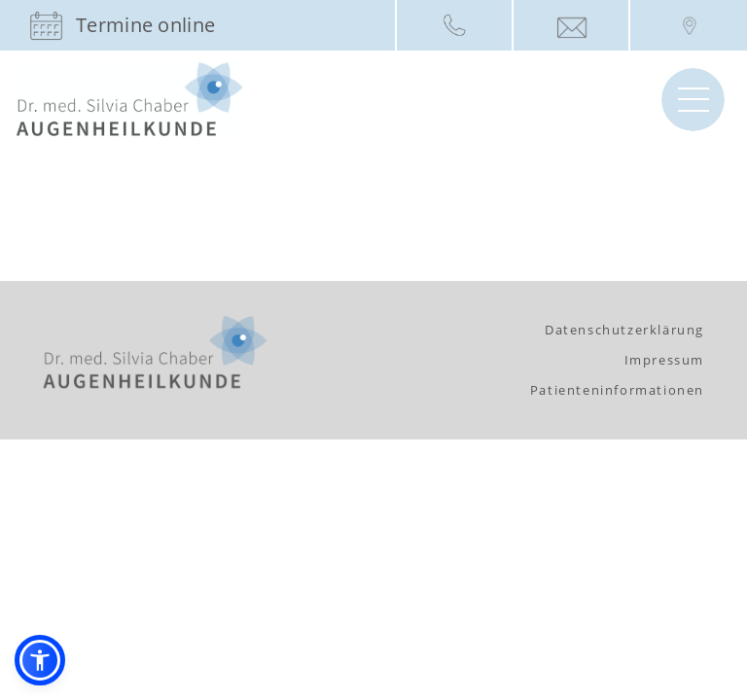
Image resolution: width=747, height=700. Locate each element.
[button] (40, 660)
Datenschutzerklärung (624, 330)
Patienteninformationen (617, 390)
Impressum (664, 360)
